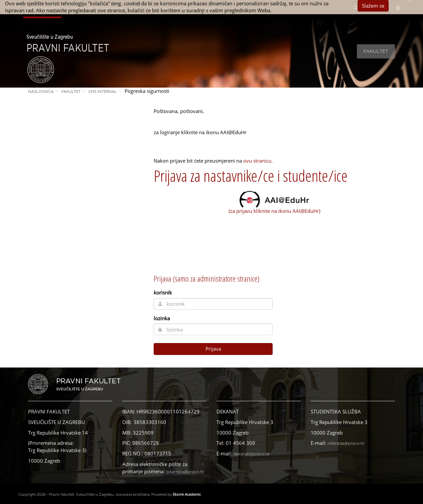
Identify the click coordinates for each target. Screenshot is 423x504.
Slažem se (373, 6)
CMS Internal (103, 92)
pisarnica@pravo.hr (185, 472)
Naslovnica (41, 92)
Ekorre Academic (187, 494)
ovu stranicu (257, 161)
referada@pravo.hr (346, 444)
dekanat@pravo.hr (251, 454)
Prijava (213, 349)
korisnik (163, 292)
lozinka (162, 318)
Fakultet (376, 52)
